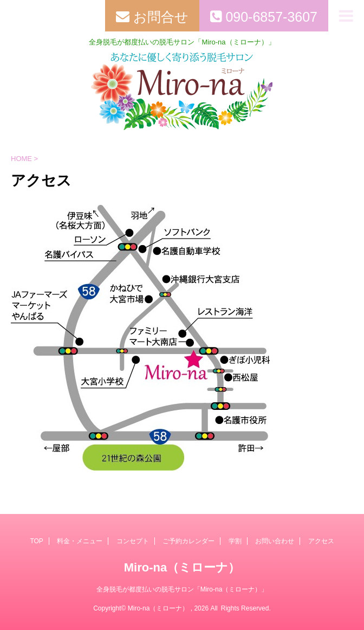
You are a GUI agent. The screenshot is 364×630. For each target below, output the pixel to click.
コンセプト (133, 541)
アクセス (321, 541)
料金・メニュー (80, 541)
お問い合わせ (275, 541)
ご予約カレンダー (188, 541)
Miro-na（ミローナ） (182, 567)
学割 (235, 541)
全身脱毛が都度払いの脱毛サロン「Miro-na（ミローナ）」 (182, 589)
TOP (36, 541)
